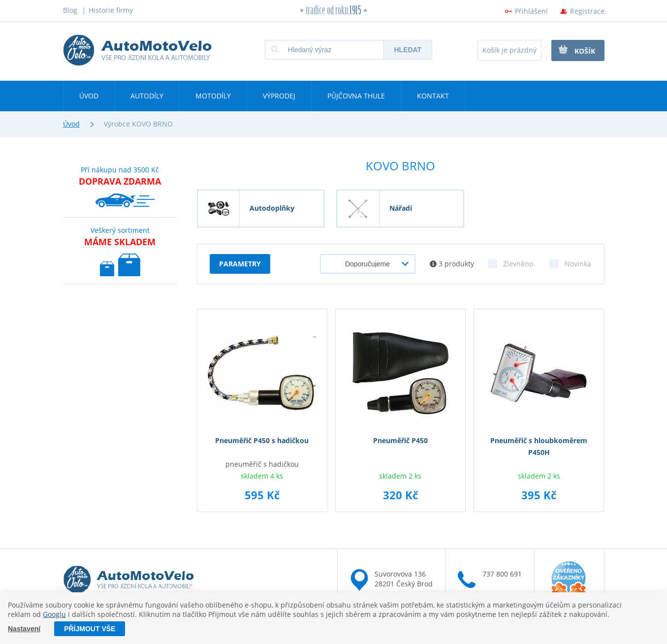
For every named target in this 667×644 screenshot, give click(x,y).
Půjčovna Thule (356, 96)
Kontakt (433, 96)
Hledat (408, 50)
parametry (240, 264)
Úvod (89, 96)
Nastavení (24, 629)
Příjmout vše (90, 629)
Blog (70, 10)
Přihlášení (531, 11)
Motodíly (213, 96)
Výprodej (279, 96)
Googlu (54, 614)
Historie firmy (111, 10)
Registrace (587, 11)
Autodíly (147, 96)
